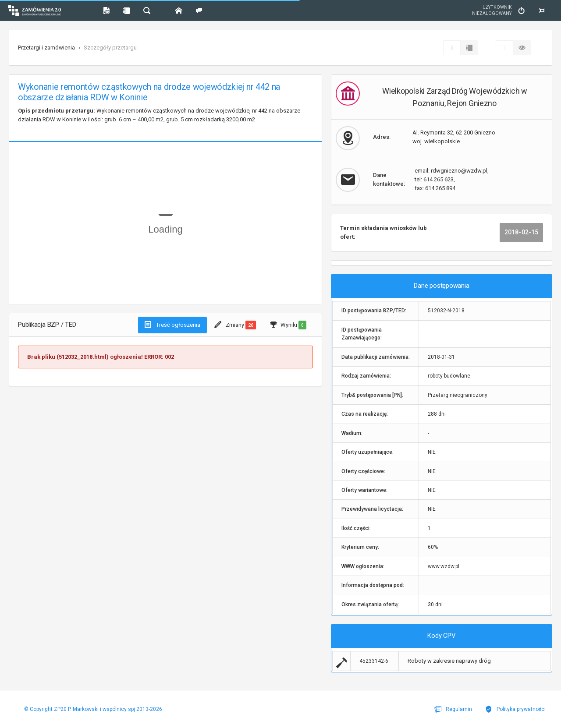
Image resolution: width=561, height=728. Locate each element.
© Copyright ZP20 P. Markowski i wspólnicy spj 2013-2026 (93, 709)
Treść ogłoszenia (172, 325)
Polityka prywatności (515, 709)
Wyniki (288, 325)
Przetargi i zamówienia (46, 48)
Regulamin (453, 709)
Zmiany (235, 325)
